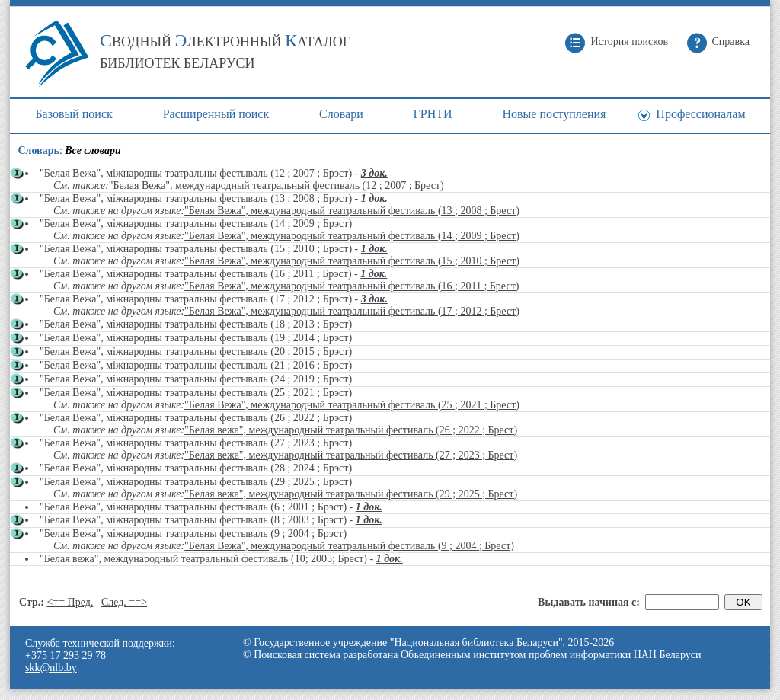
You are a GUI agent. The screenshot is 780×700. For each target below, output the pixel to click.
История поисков (629, 42)
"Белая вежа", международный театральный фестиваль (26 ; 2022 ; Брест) (351, 430)
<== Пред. (70, 602)
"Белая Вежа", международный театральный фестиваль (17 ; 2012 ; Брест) (352, 311)
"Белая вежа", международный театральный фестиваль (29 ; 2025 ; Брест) (351, 494)
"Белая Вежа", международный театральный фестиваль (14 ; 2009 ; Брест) (352, 236)
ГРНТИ (433, 114)
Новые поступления (554, 114)
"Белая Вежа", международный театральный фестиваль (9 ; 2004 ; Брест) (349, 546)
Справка (731, 42)
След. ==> (124, 602)
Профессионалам (700, 114)
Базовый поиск (74, 114)
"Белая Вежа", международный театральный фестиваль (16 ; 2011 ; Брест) (352, 286)
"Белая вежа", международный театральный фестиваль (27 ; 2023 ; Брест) (351, 455)
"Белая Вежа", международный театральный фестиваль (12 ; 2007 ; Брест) (277, 185)
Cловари (341, 114)
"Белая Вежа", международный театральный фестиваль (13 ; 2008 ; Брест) (352, 211)
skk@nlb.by (51, 668)
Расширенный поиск (216, 114)
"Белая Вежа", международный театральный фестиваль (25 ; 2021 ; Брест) (352, 405)
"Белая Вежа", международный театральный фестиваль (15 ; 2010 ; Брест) (352, 261)
